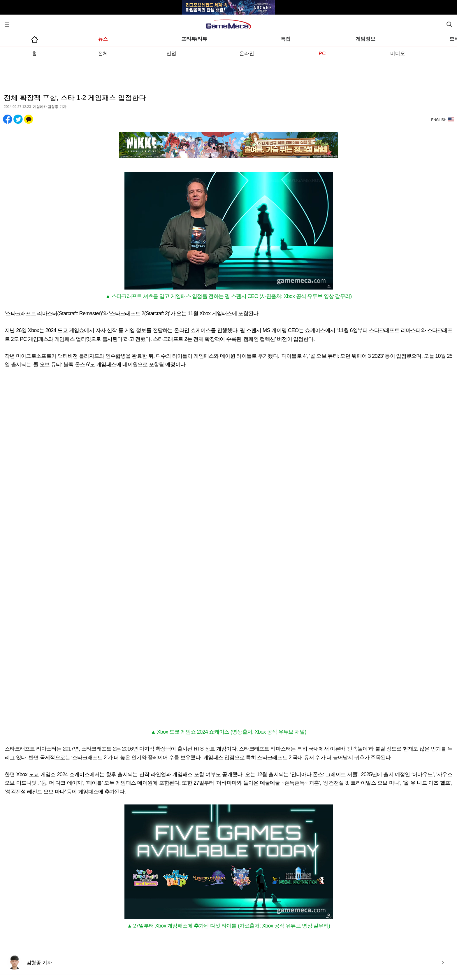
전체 (103, 54)
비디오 (398, 54)
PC (322, 54)
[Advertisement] (228, 73)
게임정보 (365, 39)
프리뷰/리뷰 (194, 39)
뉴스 (103, 39)
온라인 (247, 54)
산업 (171, 54)
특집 (286, 39)
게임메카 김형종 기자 (50, 107)
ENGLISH (439, 120)
